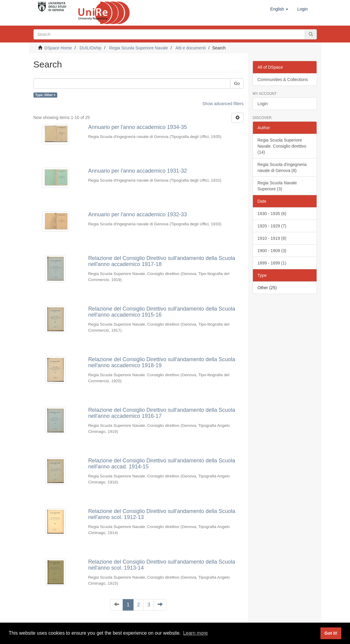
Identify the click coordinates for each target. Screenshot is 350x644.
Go (237, 83)
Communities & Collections (283, 80)
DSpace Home (58, 48)
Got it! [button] (331, 633)
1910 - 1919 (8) (272, 238)
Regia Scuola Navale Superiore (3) (277, 186)
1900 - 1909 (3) (272, 251)
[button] (279, 9)
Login (263, 104)
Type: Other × (45, 95)
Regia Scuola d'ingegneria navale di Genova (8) (282, 167)
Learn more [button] (195, 633)
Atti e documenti (191, 48)
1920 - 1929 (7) (272, 226)
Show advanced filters (223, 104)
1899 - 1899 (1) (272, 263)
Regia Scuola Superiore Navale (139, 48)
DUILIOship (90, 48)
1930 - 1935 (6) (272, 214)
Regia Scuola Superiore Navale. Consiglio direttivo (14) (282, 146)
